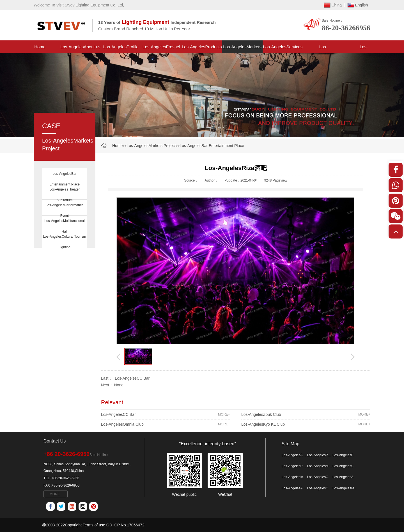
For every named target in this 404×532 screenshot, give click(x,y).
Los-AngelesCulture (320, 488)
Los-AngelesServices (283, 47)
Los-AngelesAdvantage (294, 488)
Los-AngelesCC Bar (132, 378)
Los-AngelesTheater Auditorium (65, 195)
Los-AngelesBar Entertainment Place (212, 146)
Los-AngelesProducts (202, 47)
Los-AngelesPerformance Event (64, 210)
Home (40, 47)
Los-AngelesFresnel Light (161, 49)
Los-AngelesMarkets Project (242, 49)
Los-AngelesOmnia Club (166, 424)
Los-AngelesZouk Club (306, 414)
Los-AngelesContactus (364, 49)
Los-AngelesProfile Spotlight (121, 49)
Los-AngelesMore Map (345, 488)
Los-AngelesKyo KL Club (306, 424)
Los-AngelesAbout (345, 477)
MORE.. (56, 494)
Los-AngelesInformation (323, 49)
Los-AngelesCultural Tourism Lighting (64, 242)
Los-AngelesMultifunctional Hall (64, 226)
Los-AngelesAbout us (80, 47)
